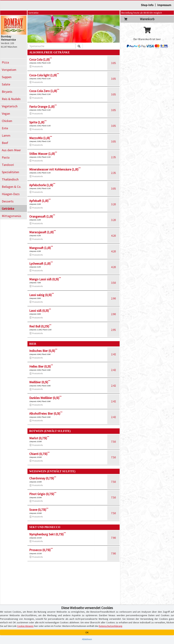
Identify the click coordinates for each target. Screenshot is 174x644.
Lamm (6, 135)
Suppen (7, 77)
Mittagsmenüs (11, 216)
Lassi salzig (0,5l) (42, 295)
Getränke (8, 209)
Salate (6, 84)
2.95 (113, 330)
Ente (5, 128)
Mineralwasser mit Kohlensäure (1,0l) (55, 169)
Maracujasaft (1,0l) (43, 232)
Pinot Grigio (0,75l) (43, 494)
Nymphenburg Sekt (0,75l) (48, 534)
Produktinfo (36, 67)
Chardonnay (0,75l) (43, 478)
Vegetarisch (10, 106)
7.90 (113, 538)
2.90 (113, 298)
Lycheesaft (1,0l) (41, 264)
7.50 (113, 442)
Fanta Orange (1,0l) (43, 107)
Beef (5, 143)
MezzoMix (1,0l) (41, 138)
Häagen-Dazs (11, 194)
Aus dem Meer (11, 150)
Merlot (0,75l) (39, 438)
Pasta (6, 157)
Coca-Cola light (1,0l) (44, 75)
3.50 (113, 283)
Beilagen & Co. (11, 187)
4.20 (113, 236)
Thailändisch (10, 179)
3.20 (113, 204)
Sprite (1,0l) (38, 122)
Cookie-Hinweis (25, 626)
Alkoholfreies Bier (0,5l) (46, 413)
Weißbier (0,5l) (40, 382)
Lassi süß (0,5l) (40, 311)
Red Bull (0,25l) (40, 326)
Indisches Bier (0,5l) (43, 351)
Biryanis (7, 92)
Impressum (164, 5)
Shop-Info (147, 5)
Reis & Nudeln (11, 99)
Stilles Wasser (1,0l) (43, 154)
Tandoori (8, 165)
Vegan (6, 114)
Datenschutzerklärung (111, 626)
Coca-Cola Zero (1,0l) (44, 91)
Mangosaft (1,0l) (41, 248)
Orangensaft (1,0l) (42, 216)
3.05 (113, 63)
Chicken (7, 121)
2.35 (113, 157)
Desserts (8, 201)
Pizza (5, 62)
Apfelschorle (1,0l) (42, 185)
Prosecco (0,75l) (41, 550)
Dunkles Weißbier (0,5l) (45, 398)
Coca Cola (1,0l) (41, 59)
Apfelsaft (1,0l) (40, 201)
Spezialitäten (10, 172)
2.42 (113, 354)
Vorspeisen (9, 70)
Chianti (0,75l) (39, 454)
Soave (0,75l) (39, 510)
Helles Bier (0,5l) (41, 366)
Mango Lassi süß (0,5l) (45, 279)
